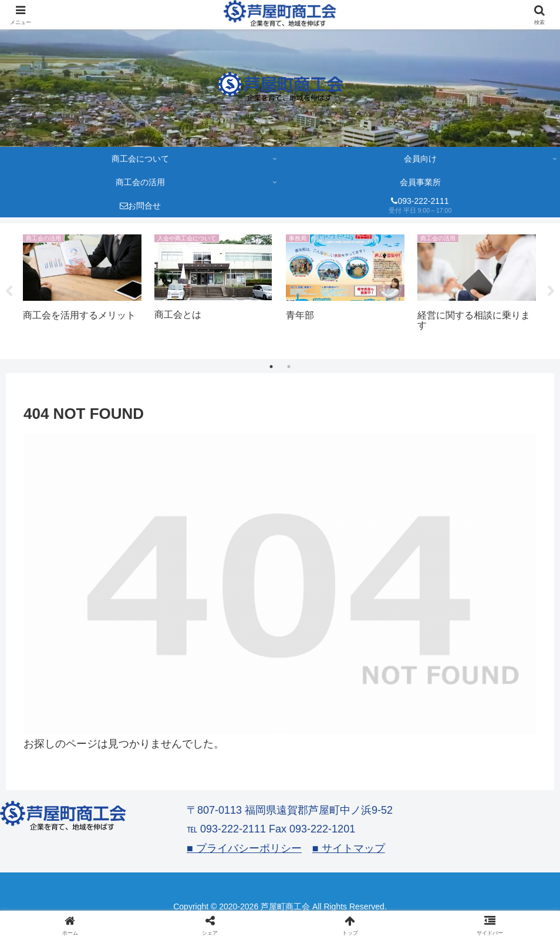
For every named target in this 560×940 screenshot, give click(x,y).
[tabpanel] (82, 289)
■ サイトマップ (349, 848)
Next (551, 291)
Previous (9, 291)
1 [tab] (271, 367)
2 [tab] (289, 367)
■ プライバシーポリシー (244, 848)
